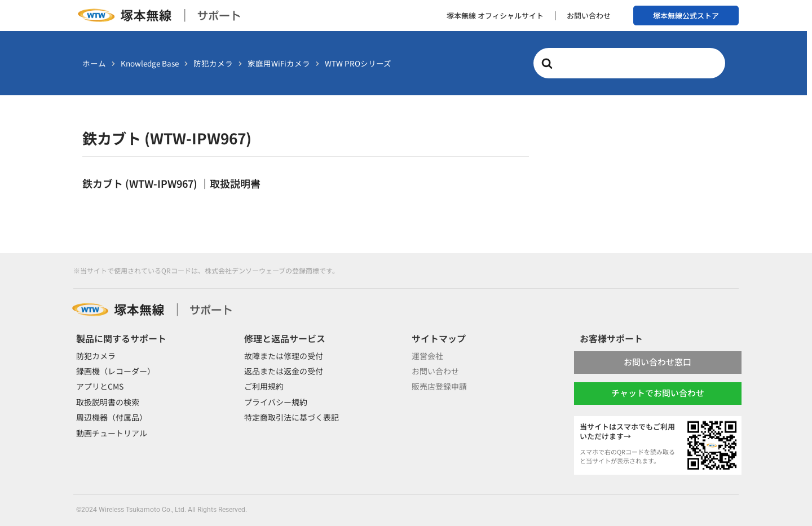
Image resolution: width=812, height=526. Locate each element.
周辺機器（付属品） (112, 417)
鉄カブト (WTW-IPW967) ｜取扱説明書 (171, 183)
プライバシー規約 (276, 402)
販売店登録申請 (439, 386)
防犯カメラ (96, 356)
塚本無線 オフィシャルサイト (495, 16)
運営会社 (427, 356)
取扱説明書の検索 (108, 402)
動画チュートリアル (112, 433)
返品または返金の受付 (284, 371)
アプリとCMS (100, 386)
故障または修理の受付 (284, 356)
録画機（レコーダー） (116, 371)
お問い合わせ (589, 16)
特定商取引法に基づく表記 (292, 417)
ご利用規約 (264, 386)
